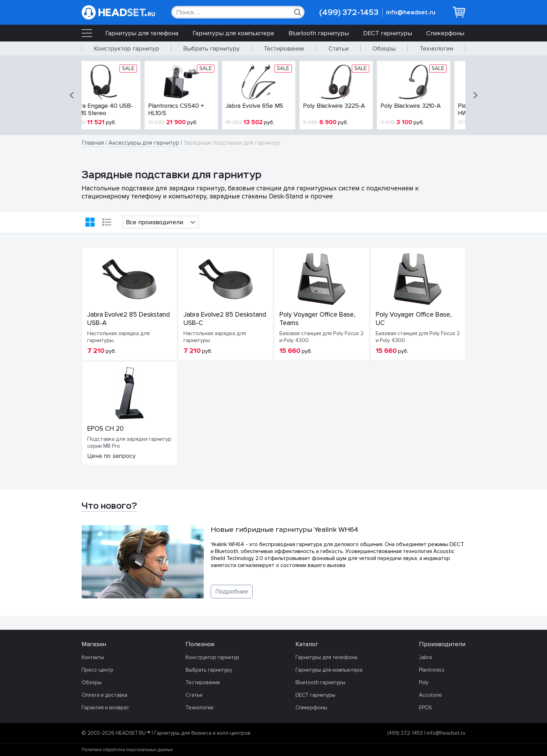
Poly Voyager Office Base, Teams (317, 319)
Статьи (339, 48)
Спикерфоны (445, 33)
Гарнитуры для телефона (142, 33)
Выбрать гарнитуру (211, 48)
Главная (93, 143)
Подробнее (232, 592)
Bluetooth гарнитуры (319, 33)
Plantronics (432, 670)
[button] (72, 95)
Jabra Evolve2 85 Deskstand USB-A (129, 319)
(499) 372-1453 (349, 12)
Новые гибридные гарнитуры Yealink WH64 (284, 530)
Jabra (425, 657)
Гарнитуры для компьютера (233, 33)
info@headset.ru (411, 12)
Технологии (436, 48)
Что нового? (109, 506)
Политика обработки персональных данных (127, 750)
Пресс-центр (98, 670)
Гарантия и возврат (105, 708)
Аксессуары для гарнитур (144, 143)
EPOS (425, 708)
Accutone (430, 695)
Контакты (93, 657)
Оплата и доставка (104, 695)
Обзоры (384, 48)
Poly (424, 682)
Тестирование (284, 48)
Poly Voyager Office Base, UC (414, 319)
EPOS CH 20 (105, 429)
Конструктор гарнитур (126, 48)
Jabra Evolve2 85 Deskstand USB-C (225, 319)
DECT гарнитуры (388, 33)
